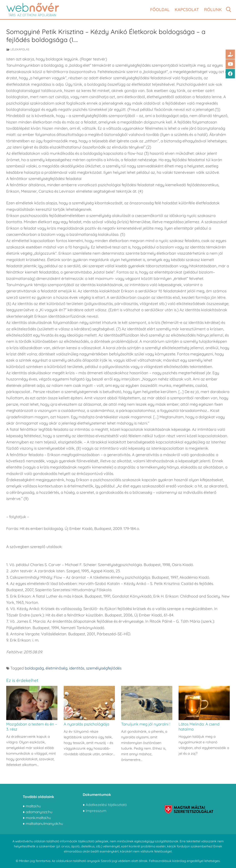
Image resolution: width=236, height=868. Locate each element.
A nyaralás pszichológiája (86, 724)
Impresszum (96, 811)
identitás (77, 668)
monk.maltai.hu (38, 818)
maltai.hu (33, 806)
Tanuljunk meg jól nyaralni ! (146, 724)
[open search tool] (229, 10)
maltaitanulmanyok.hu (44, 823)
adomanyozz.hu (39, 812)
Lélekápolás (18, 49)
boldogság (34, 668)
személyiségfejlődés (104, 668)
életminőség (56, 668)
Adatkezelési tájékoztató (106, 805)
